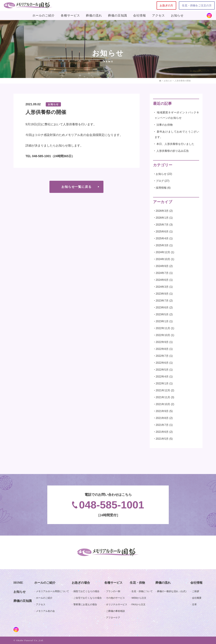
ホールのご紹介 (44, 15)
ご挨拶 (196, 591)
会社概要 (197, 598)
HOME (18, 583)
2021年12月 (163, 390)
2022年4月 (162, 377)
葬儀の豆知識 (118, 15)
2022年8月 (162, 349)
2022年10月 (163, 335)
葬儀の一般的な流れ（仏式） (172, 591)
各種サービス (70, 15)
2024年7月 (162, 273)
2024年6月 (162, 280)
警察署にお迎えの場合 (85, 604)
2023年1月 (162, 321)
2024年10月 (163, 259)
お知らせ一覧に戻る (76, 187)
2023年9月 (162, 294)
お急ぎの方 (166, 5)
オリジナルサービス (117, 604)
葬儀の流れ (94, 15)
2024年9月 (162, 266)
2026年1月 (162, 218)
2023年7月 (162, 301)
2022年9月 (162, 342)
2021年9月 (162, 411)
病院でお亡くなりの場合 (86, 591)
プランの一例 (113, 591)
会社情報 (140, 15)
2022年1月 (162, 383)
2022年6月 (162, 363)
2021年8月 (162, 418)
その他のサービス (115, 598)
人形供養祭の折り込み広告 (173, 151)
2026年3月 (162, 211)
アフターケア (113, 618)
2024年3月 (162, 287)
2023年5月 (162, 314)
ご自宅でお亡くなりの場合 (88, 598)
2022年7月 (162, 356)
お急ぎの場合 (81, 583)
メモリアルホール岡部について (52, 591)
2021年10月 (163, 404)
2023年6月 (162, 308)
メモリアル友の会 (45, 611)
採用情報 (161, 188)
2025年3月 (162, 245)
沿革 (194, 604)
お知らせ (177, 15)
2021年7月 (162, 425)
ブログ (160, 181)
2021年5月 (162, 439)
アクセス (158, 15)
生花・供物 (137, 583)
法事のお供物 (165, 125)
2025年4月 (162, 238)
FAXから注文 (138, 604)
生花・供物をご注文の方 (197, 5)
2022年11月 (163, 328)
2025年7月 (162, 225)
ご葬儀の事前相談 (115, 611)
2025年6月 (162, 232)
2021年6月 (162, 432)
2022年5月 (162, 370)
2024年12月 (163, 252)
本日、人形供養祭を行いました (175, 144)
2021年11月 (163, 397)
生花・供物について (142, 591)
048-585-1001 (108, 505)
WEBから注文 (139, 598)
